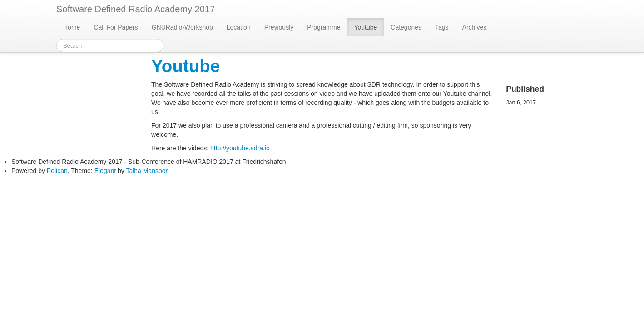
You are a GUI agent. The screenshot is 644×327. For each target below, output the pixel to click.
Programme (324, 27)
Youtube (365, 27)
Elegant (105, 171)
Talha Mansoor (147, 171)
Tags (442, 27)
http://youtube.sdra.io (240, 148)
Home (72, 27)
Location (239, 27)
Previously (279, 27)
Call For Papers (116, 27)
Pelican (57, 171)
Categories (406, 27)
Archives (475, 27)
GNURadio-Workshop (182, 27)
